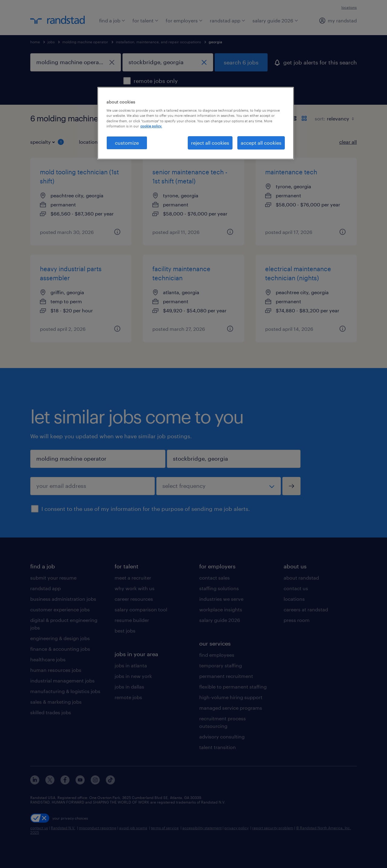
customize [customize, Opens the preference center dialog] (127, 143)
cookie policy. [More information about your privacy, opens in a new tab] (151, 126)
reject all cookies (210, 143)
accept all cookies (261, 143)
